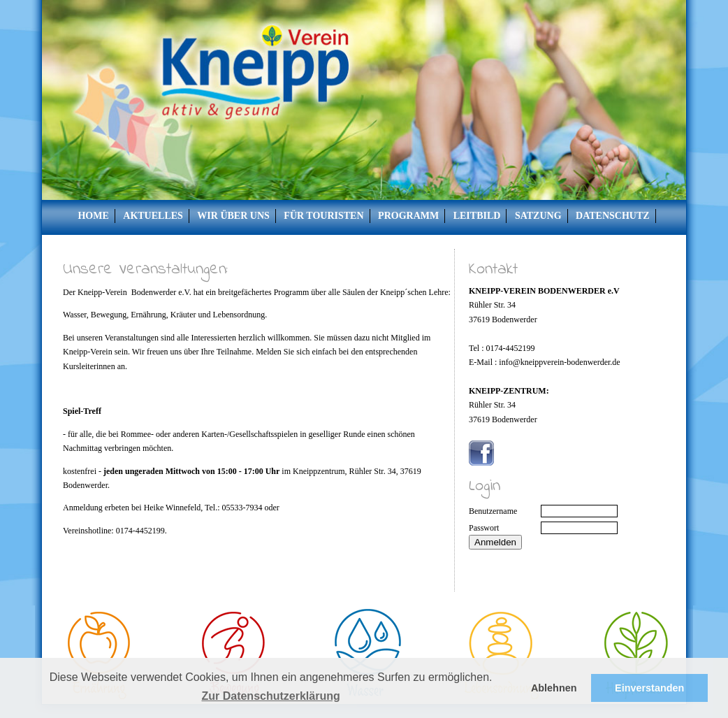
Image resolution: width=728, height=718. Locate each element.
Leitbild (477, 216)
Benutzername (493, 511)
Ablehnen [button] (554, 688)
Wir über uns (233, 216)
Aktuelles (153, 216)
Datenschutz (613, 216)
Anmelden (495, 542)
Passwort (484, 528)
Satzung (538, 216)
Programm (408, 216)
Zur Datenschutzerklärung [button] (270, 696)
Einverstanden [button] (649, 688)
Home (93, 216)
